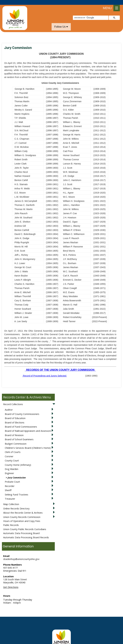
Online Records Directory (16, 504)
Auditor (9, 405)
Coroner (9, 452)
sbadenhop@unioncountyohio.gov (21, 554)
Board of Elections (15, 418)
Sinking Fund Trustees (16, 490)
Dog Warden (12, 464)
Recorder (10, 481)
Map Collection (11, 499)
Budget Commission (16, 439)
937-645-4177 (10, 563)
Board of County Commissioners (22, 409)
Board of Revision (14, 430)
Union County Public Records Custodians (25, 524)
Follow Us (61, 22)
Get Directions (11, 582)
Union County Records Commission (22, 512)
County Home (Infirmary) (18, 460)
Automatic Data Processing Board (21, 528)
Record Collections (13, 399)
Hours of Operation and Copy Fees (22, 516)
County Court (12, 456)
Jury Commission (17, 473)
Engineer (9, 468)
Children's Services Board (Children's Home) (28, 443)
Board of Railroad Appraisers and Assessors (28, 426)
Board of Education (15, 413)
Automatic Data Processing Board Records (26, 533)
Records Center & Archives (22, 392)
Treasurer (10, 494)
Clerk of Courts (13, 447)
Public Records (11, 520)
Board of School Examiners (19, 435)
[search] (90, 13)
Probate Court (12, 477)
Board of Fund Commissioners (21, 422)
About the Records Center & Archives (23, 508)
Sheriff (8, 485)
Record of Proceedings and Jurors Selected (45, 371)
